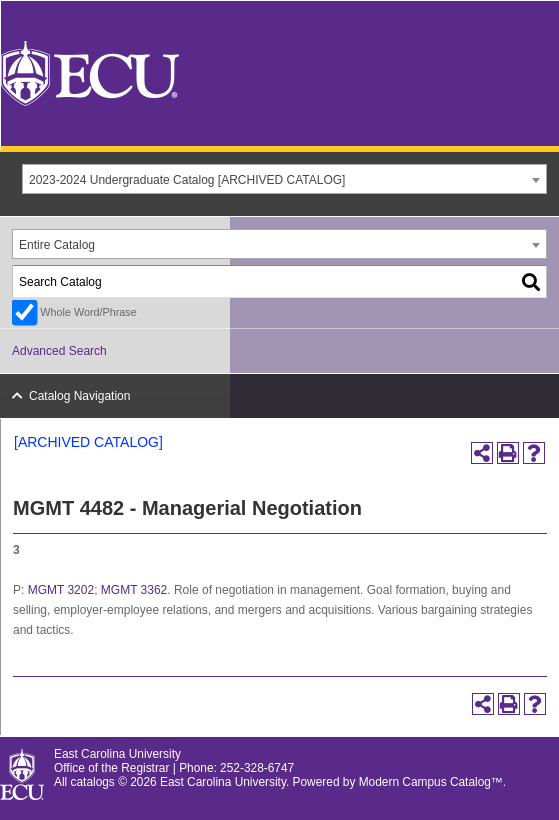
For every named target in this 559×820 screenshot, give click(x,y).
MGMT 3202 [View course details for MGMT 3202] (61, 590)
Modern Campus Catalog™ (431, 782)
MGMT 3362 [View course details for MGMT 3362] (134, 590)
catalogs (93, 782)
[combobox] (284, 179)
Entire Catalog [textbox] (57, 245)
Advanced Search (59, 351)
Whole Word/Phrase (88, 312)
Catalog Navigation (79, 396)
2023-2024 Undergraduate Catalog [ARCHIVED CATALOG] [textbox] (187, 180)
